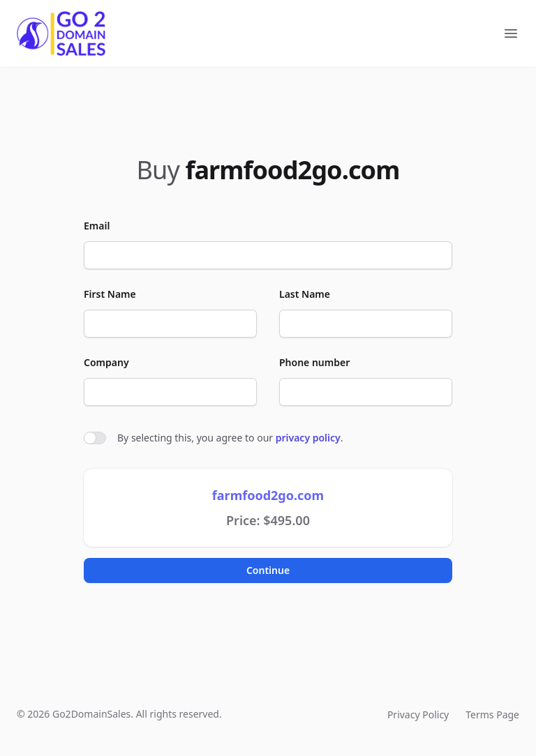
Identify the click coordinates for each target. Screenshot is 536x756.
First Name (110, 294)
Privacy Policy (418, 715)
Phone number (314, 362)
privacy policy (308, 438)
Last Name (305, 294)
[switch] (95, 438)
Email (97, 226)
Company (106, 362)
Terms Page (492, 715)
